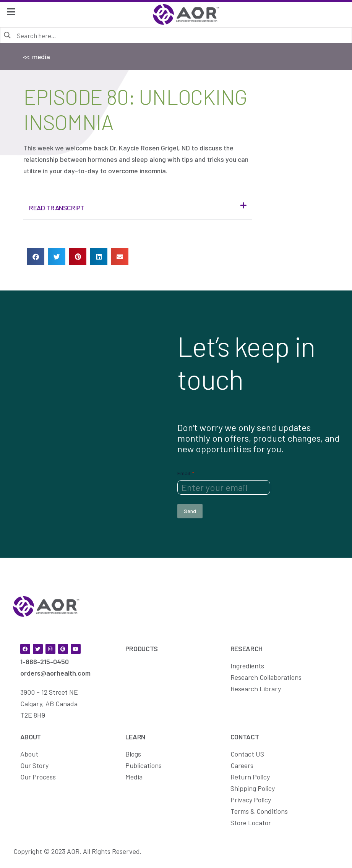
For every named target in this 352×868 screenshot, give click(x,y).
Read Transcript (57, 208)
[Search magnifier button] (8, 35)
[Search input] (181, 35)
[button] (138, 208)
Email (186, 473)
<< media (36, 56)
